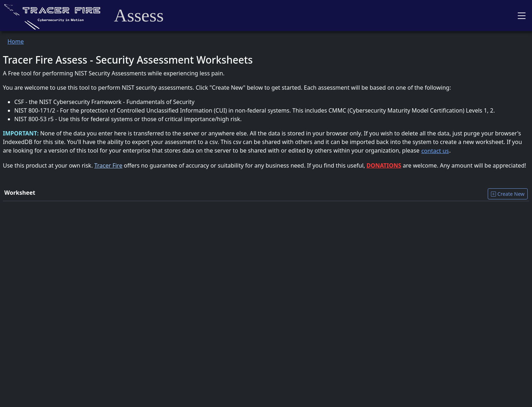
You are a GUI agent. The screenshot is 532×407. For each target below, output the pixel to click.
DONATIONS (384, 165)
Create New (508, 194)
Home (16, 41)
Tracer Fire (108, 165)
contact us (435, 151)
